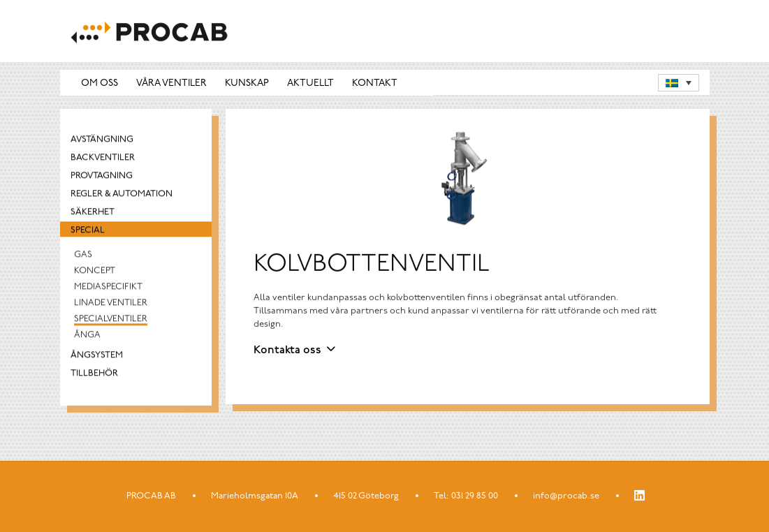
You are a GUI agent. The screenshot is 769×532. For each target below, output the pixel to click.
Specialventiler (111, 321)
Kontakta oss (287, 350)
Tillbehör (94, 375)
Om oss (100, 83)
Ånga (87, 337)
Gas (83, 257)
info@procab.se (566, 496)
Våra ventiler (171, 83)
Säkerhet (93, 214)
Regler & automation (122, 196)
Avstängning (102, 141)
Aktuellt (310, 83)
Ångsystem (97, 357)
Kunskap (247, 83)
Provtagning (102, 178)
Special (88, 232)
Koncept (95, 273)
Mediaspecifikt (108, 289)
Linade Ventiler (111, 305)
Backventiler (103, 160)
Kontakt (375, 83)
